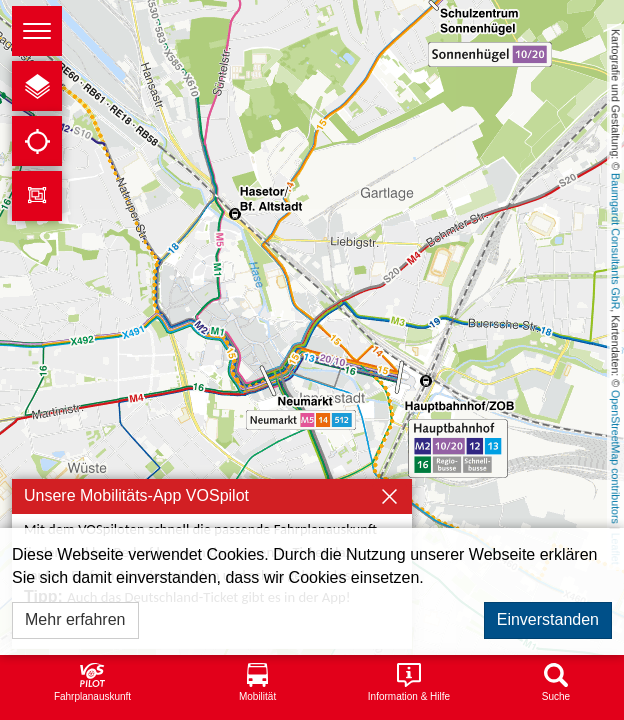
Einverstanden (548, 619)
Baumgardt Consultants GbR (616, 241)
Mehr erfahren (75, 619)
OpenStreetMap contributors (616, 457)
